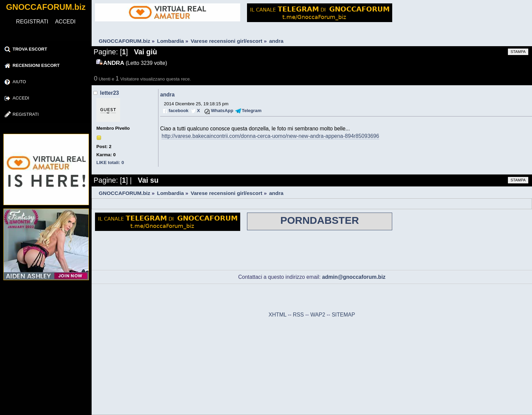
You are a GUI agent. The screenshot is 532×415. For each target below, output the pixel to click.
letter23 (110, 93)
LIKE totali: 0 (110, 163)
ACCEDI (65, 22)
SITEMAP (344, 315)
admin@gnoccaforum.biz (354, 277)
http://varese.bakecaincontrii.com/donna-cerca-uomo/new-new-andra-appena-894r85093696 (270, 136)
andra (167, 95)
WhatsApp (222, 111)
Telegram (252, 111)
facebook (178, 111)
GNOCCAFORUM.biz (46, 7)
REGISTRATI (32, 22)
